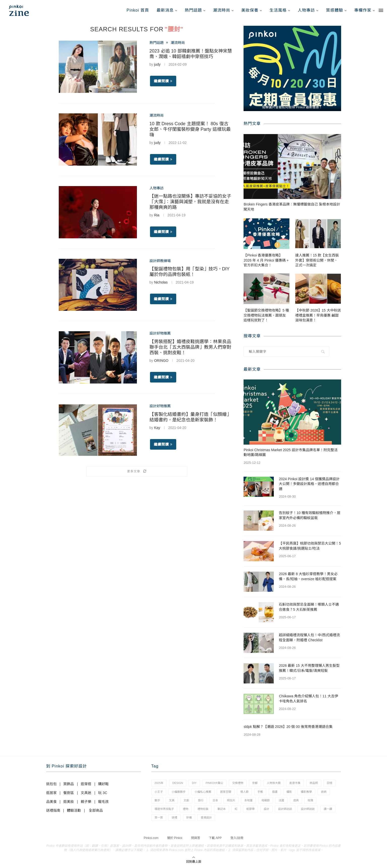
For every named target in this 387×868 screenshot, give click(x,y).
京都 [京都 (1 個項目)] (255, 783)
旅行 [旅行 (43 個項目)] (201, 800)
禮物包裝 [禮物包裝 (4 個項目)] (203, 809)
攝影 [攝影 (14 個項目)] (289, 792)
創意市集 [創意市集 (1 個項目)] (295, 783)
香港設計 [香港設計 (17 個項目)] (206, 818)
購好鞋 (103, 784)
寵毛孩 (103, 802)
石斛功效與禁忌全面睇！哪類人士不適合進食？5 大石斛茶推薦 (309, 607)
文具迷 (86, 793)
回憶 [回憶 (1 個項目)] (330, 783)
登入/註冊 (237, 838)
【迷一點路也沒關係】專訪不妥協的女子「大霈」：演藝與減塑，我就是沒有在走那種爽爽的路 (190, 202)
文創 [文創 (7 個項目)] (186, 800)
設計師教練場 (160, 261)
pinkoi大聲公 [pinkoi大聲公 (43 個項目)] (214, 783)
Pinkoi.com (151, 838)
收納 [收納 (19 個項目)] (324, 792)
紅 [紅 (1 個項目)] (236, 809)
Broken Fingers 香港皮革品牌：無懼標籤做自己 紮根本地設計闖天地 (292, 207)
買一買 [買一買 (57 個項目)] (159, 818)
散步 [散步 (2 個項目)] (157, 800)
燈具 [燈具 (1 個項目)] (296, 800)
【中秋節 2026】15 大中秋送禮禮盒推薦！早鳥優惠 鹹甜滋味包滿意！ (318, 315)
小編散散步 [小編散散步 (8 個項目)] (179, 792)
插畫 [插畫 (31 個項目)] (275, 792)
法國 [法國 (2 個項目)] (281, 800)
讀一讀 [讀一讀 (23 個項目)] (328, 809)
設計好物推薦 (160, 333)
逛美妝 (69, 802)
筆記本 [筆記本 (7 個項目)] (221, 809)
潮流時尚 (222, 10)
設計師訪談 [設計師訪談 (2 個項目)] (285, 809)
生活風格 (278, 10)
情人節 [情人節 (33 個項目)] (244, 792)
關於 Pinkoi (175, 838)
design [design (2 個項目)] (178, 783)
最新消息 (165, 10)
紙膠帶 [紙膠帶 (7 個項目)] (250, 809)
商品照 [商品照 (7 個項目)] (314, 783)
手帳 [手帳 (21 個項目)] (260, 792)
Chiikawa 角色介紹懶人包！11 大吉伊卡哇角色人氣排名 (308, 699)
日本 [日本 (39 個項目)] (215, 800)
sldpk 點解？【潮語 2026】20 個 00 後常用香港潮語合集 (288, 727)
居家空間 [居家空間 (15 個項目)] (226, 792)
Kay (157, 428)
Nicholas (161, 282)
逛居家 (51, 793)
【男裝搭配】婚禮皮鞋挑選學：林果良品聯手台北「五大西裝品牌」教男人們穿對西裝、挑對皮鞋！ (190, 347)
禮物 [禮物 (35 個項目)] (186, 809)
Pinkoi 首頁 (138, 10)
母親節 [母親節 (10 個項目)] (266, 800)
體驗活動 (74, 810)
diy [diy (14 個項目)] (194, 783)
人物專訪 (306, 10)
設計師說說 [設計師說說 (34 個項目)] (308, 809)
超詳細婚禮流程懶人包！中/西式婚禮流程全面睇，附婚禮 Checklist (309, 637)
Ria (157, 215)
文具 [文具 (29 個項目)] (172, 800)
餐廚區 (69, 793)
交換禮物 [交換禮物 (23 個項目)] (238, 783)
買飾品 (69, 784)
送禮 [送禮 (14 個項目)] (174, 818)
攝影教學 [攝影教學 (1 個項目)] (306, 792)
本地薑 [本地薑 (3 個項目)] (248, 800)
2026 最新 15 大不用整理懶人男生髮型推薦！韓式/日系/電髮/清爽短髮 (309, 668)
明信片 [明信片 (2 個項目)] (231, 800)
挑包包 (51, 784)
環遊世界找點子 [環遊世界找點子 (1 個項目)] (164, 809)
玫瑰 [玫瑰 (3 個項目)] (310, 800)
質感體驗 (335, 10)
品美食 (51, 802)
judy (157, 64)
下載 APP (215, 838)
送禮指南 (53, 810)
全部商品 (96, 810)
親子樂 (86, 802)
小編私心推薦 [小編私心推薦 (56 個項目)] (203, 792)
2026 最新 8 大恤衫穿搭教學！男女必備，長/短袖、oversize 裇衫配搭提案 (308, 576)
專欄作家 (363, 10)
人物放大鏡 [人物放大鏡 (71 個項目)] (274, 783)
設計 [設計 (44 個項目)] (266, 809)
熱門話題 (193, 10)
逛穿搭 (86, 784)
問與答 (196, 838)
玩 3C (103, 793)
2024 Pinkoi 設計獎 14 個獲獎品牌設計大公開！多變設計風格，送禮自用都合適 (309, 484)
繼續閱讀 (163, 81)
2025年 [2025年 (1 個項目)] (159, 783)
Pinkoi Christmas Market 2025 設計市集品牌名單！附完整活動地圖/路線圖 (291, 452)
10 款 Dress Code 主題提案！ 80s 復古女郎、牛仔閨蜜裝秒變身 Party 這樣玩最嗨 (190, 129)
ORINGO (161, 361)
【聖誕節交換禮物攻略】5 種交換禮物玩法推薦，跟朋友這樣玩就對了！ (266, 315)
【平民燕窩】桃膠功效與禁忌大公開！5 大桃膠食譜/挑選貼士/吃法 (310, 546)
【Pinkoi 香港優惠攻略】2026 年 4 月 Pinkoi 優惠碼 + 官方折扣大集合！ (266, 260)
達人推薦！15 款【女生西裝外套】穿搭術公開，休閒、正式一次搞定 (317, 260)
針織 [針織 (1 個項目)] (189, 818)
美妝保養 (250, 10)
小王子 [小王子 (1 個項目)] (159, 792)
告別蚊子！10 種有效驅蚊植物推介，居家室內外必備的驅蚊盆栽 (309, 515)
